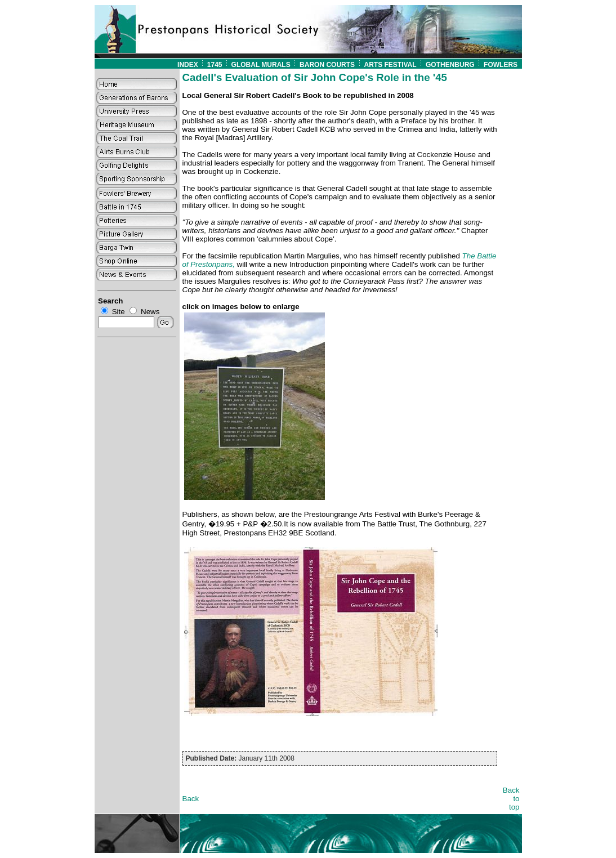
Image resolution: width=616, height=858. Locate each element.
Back (191, 799)
